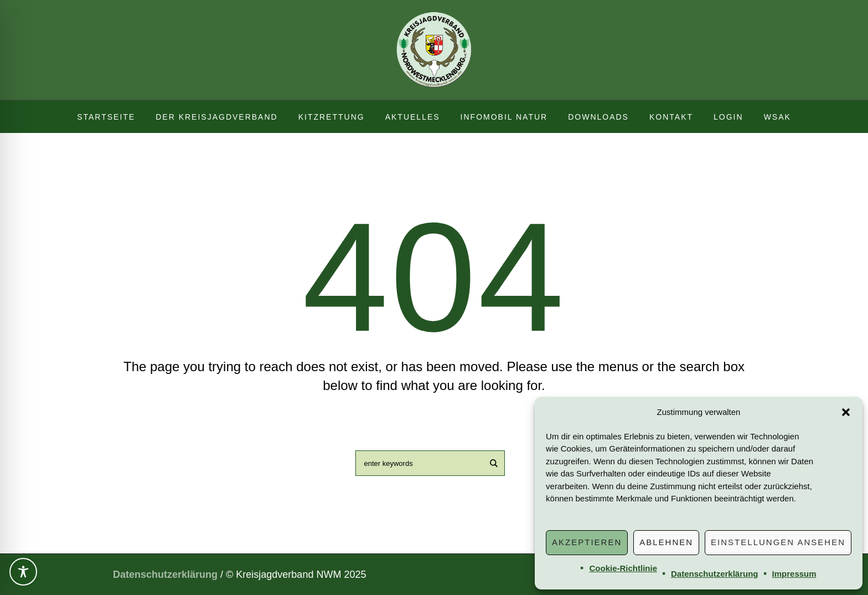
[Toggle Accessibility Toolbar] (23, 572)
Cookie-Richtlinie (623, 568)
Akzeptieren (587, 542)
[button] (846, 412)
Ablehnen (666, 542)
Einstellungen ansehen (778, 542)
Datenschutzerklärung (715, 574)
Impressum (794, 574)
